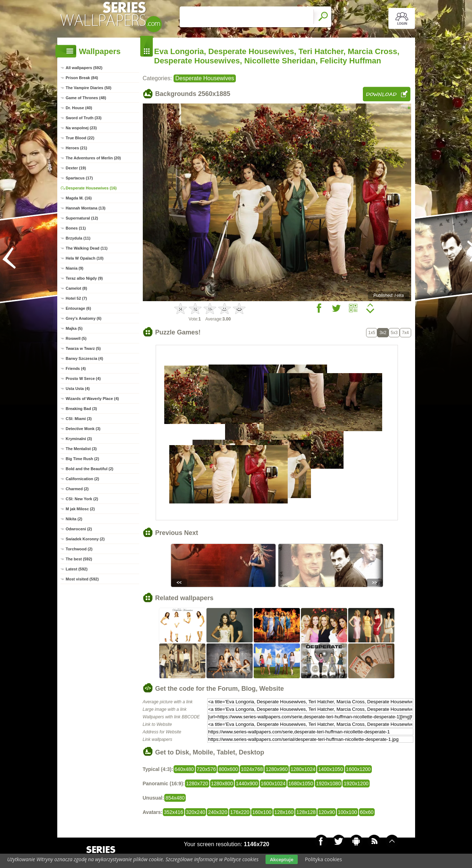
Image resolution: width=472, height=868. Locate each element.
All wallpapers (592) (84, 68)
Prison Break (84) (82, 78)
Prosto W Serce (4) (83, 378)
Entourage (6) (79, 308)
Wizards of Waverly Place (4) (93, 399)
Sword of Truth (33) (84, 118)
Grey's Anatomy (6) (84, 318)
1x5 (372, 333)
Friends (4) (76, 368)
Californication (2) (83, 479)
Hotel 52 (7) (76, 298)
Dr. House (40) (79, 108)
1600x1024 (273, 783)
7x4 (405, 333)
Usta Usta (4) (78, 389)
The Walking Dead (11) (87, 248)
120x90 (327, 812)
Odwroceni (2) (79, 529)
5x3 (394, 333)
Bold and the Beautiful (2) (90, 469)
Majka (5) (74, 328)
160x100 (262, 812)
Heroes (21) (77, 148)
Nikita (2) (74, 519)
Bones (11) (76, 228)
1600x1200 (358, 769)
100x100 (347, 812)
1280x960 (277, 769)
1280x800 (222, 783)
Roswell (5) (76, 338)
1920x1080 (328, 783)
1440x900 (247, 783)
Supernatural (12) (82, 218)
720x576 (206, 769)
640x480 (184, 769)
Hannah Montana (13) (86, 208)
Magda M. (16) (79, 198)
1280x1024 (303, 769)
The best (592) (79, 559)
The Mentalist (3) (81, 449)
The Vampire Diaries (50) (89, 88)
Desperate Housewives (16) (91, 188)
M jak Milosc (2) (80, 509)
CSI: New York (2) (82, 499)
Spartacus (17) (79, 178)
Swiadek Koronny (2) (85, 539)
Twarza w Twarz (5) (83, 348)
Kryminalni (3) (79, 439)
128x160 (284, 812)
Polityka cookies (323, 859)
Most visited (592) (82, 579)
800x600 (228, 769)
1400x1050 (330, 769)
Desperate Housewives (205, 78)
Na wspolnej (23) (81, 128)
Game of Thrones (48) (86, 98)
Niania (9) (75, 268)
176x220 (240, 812)
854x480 (175, 798)
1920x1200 (356, 783)
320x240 (196, 812)
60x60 (367, 812)
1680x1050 (301, 783)
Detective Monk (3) (83, 429)
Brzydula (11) (78, 238)
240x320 (218, 812)
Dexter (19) (76, 168)
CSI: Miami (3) (79, 419)
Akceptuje (281, 859)
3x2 (383, 333)
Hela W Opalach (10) (85, 258)
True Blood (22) (80, 138)
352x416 (174, 812)
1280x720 (197, 783)
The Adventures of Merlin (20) (93, 158)
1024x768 (252, 769)
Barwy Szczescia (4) (85, 358)
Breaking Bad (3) (81, 409)
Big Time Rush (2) (82, 459)
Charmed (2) (77, 489)
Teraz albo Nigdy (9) (84, 278)
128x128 (306, 812)
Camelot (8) (77, 288)
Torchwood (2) (79, 549)
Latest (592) (77, 569)
